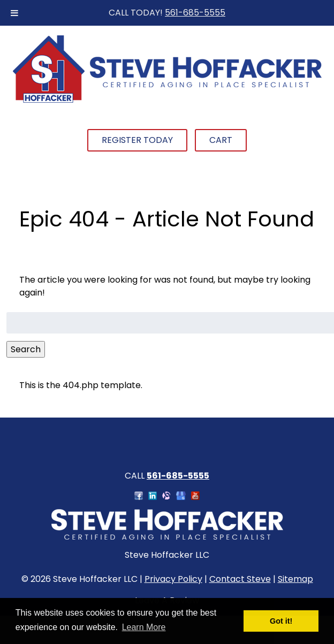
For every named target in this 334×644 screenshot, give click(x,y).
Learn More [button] (144, 627)
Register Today (137, 140)
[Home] (167, 101)
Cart (221, 140)
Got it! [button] (281, 621)
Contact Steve (240, 579)
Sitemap (295, 579)
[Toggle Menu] (14, 13)
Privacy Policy (173, 579)
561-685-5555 (195, 13)
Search (26, 349)
